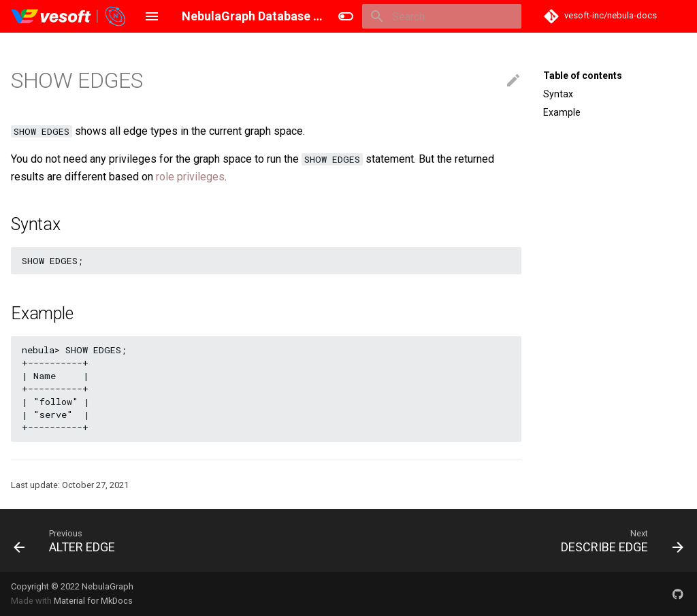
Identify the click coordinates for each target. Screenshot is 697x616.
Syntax (558, 94)
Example (562, 112)
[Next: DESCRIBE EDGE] (619, 540)
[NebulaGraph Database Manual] (69, 16)
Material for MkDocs (93, 601)
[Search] (442, 16)
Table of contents (583, 76)
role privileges (190, 177)
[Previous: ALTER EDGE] (68, 540)
